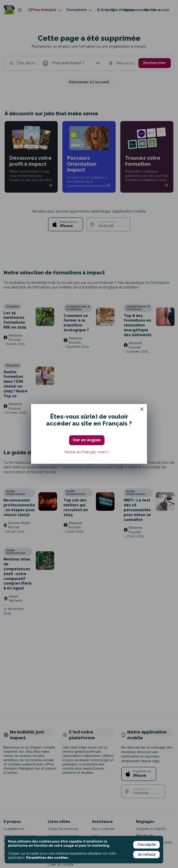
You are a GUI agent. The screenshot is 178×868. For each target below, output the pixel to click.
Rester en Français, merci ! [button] (87, 452)
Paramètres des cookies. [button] (48, 858)
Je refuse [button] (146, 854)
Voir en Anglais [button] (87, 440)
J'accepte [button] (146, 844)
